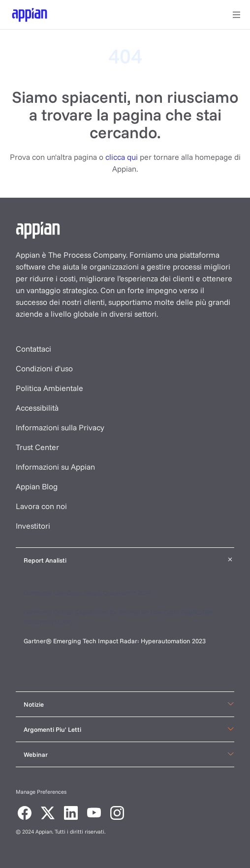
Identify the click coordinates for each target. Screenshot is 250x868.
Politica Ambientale (49, 388)
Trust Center (37, 447)
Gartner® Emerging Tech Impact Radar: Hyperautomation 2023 (115, 641)
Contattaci (33, 349)
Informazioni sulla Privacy (60, 427)
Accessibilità (37, 408)
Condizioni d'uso (44, 368)
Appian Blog (37, 486)
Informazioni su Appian (55, 467)
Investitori (33, 526)
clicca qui (122, 157)
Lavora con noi (41, 506)
